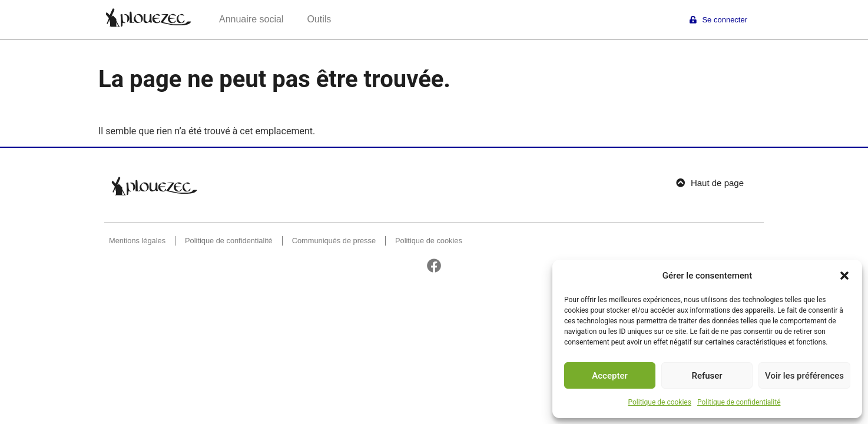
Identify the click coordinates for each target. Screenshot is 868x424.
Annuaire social (251, 19)
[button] (844, 276)
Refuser (707, 376)
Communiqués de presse (334, 241)
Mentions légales (137, 241)
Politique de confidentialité (739, 402)
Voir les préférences (804, 376)
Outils (319, 19)
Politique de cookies (660, 402)
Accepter (609, 376)
